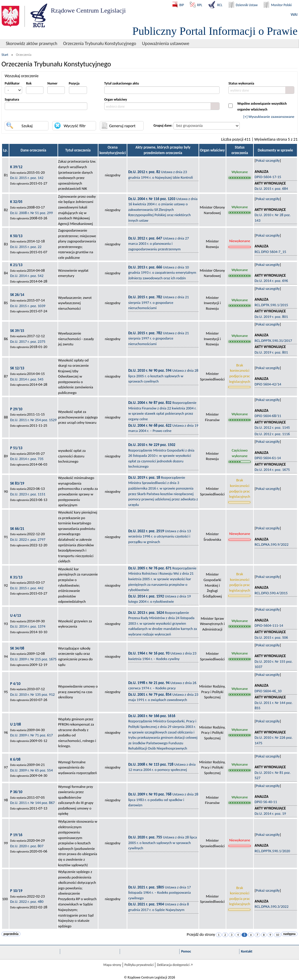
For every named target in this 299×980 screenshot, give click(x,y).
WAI (294, 14)
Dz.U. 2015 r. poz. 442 (27, 588)
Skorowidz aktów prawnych (32, 43)
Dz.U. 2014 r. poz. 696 (271, 281)
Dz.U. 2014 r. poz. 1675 (272, 470)
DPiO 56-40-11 (266, 802)
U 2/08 (16, 724)
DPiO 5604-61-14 (268, 458)
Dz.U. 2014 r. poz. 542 (27, 276)
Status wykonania (241, 83)
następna (289, 934)
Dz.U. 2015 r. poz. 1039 (28, 306)
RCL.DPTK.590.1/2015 (271, 305)
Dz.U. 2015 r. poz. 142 (27, 178)
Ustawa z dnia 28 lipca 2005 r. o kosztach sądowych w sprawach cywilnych (163, 376)
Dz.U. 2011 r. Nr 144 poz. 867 (33, 803)
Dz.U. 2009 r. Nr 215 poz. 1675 (33, 659)
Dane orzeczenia (33, 150)
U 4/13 (16, 615)
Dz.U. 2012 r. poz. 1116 (272, 434)
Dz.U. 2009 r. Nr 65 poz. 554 (32, 770)
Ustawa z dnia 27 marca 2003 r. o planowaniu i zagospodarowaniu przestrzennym (159, 244)
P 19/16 (16, 835)
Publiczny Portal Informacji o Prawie (215, 31)
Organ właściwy (116, 99)
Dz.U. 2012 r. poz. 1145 (272, 427)
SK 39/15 (17, 331)
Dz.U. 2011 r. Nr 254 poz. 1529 (33, 420)
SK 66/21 (17, 529)
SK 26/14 (17, 295)
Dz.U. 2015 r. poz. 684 (271, 188)
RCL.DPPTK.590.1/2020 (272, 851)
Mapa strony (112, 965)
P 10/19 (16, 891)
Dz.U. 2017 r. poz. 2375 (28, 341)
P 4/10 (15, 684)
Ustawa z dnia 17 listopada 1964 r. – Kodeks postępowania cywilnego (159, 893)
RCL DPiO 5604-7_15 (270, 252)
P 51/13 (16, 448)
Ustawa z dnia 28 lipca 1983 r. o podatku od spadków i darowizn (163, 800)
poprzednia (11, 934)
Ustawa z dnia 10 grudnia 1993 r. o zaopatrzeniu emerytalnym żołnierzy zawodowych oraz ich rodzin (162, 273)
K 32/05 (16, 202)
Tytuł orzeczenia (78, 150)
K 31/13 (16, 577)
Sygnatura (12, 99)
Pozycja (74, 83)
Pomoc (186, 951)
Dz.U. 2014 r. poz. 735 (27, 459)
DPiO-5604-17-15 (268, 177)
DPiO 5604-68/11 (268, 416)
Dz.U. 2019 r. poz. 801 (271, 317)
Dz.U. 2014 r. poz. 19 (270, 813)
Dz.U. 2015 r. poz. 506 (271, 637)
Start (5, 55)
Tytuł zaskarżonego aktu (122, 83)
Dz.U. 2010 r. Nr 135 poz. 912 (33, 694)
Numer (52, 83)
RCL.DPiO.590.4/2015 (271, 593)
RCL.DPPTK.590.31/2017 (273, 341)
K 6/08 (15, 759)
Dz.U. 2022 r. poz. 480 (27, 901)
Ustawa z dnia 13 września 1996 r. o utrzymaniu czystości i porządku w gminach (159, 536)
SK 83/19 (17, 483)
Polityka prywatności (139, 965)
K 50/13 (16, 236)
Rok (29, 83)
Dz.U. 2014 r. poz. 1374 (28, 626)
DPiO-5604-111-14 (269, 625)
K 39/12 (16, 167)
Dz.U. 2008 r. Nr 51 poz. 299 (32, 213)
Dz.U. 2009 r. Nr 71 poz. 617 (32, 735)
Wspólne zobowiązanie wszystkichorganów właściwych (262, 106)
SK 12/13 (17, 368)
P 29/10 (16, 409)
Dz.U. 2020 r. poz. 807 (27, 846)
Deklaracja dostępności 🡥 (175, 965)
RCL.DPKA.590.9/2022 (272, 544)
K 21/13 (16, 265)
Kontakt (247, 951)
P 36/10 (16, 792)
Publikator (12, 83)
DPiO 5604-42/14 (268, 384)
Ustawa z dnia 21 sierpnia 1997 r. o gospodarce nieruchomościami (159, 302)
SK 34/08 (17, 648)
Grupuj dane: (163, 125)
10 (278, 935)
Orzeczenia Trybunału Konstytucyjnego (100, 43)
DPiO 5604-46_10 (268, 691)
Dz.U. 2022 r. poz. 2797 (28, 539)
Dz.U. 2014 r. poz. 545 (27, 379)
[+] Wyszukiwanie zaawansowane (269, 117)
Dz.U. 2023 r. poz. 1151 (28, 494)
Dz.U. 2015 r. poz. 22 (26, 247)
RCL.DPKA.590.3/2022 (272, 906)
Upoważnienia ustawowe (166, 43)
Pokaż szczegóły (268, 160)
